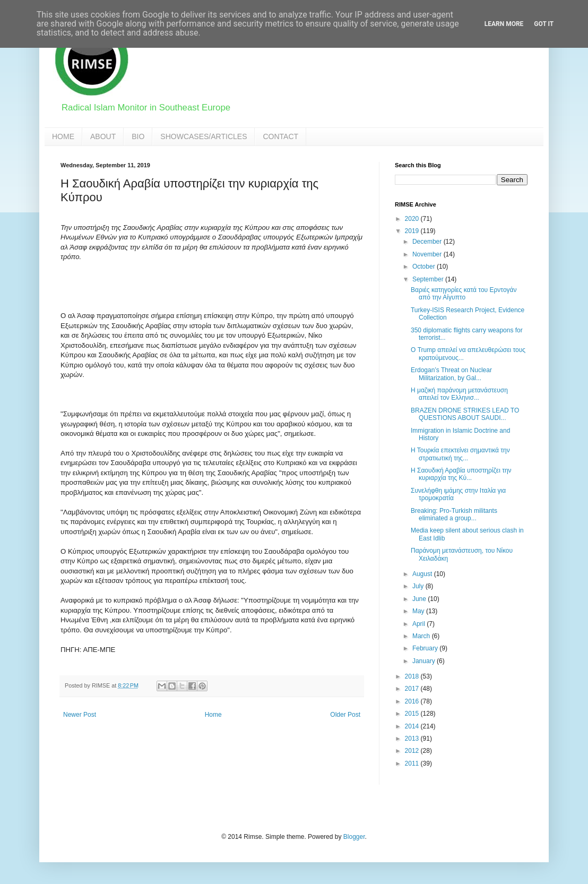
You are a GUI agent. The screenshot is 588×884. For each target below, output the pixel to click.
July (419, 586)
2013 (413, 739)
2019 (413, 231)
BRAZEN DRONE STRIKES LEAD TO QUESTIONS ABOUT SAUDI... (465, 414)
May (419, 611)
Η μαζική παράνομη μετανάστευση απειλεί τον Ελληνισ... (459, 394)
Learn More (504, 24)
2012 (413, 751)
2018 (413, 676)
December (428, 242)
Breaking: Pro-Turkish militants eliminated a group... (454, 514)
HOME (63, 136)
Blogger (354, 837)
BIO (138, 136)
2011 (413, 763)
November (428, 254)
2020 (413, 219)
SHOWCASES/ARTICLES (204, 136)
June (420, 599)
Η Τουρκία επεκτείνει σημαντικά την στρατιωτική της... (460, 454)
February (426, 648)
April (420, 624)
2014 (413, 726)
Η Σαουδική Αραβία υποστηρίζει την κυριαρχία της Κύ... (461, 474)
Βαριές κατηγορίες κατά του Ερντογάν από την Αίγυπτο (464, 294)
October (425, 267)
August (423, 574)
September (429, 279)
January (425, 661)
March (422, 636)
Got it (544, 24)
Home (213, 715)
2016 (413, 701)
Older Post (345, 715)
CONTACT (280, 136)
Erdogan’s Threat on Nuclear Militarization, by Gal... (451, 374)
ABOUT (103, 136)
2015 (413, 714)
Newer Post (80, 715)
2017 (413, 689)
